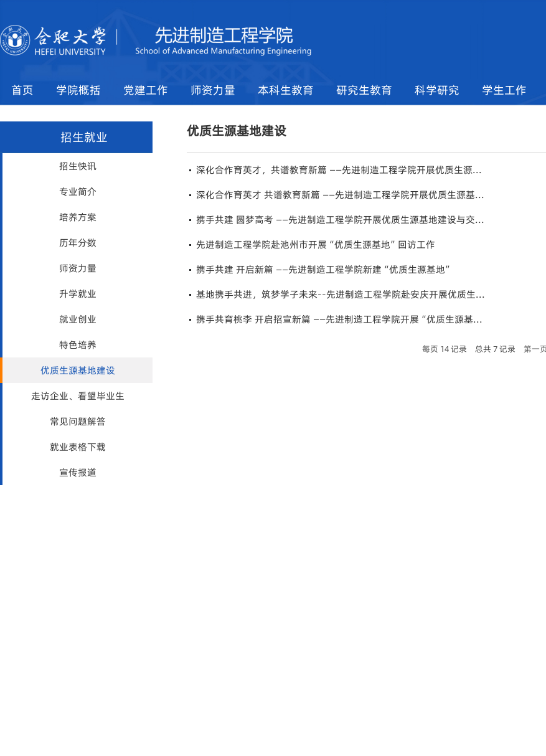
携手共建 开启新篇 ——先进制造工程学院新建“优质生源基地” (324, 269)
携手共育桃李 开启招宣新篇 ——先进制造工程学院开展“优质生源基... (339, 319)
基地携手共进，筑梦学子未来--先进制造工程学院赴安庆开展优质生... (341, 294)
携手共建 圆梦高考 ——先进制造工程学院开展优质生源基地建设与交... (340, 220)
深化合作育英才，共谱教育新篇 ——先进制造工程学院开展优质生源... (339, 170)
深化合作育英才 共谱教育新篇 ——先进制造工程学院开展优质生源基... (340, 195)
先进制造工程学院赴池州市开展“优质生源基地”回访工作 (316, 244)
